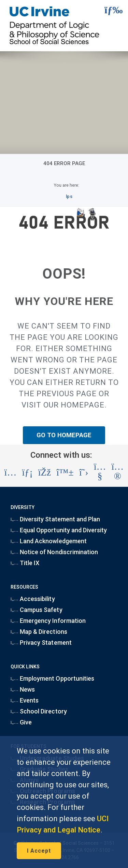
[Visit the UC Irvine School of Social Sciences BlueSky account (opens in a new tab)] (65, 472)
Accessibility (33, 599)
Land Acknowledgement (49, 541)
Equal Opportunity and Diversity (59, 530)
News (23, 689)
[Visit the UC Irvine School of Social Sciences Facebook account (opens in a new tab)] (45, 472)
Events (25, 700)
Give (21, 722)
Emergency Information (48, 621)
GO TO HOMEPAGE (64, 435)
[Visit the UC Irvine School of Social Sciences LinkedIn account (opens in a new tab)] (27, 472)
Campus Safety (37, 610)
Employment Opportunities (52, 678)
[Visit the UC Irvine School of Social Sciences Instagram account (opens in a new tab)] (11, 472)
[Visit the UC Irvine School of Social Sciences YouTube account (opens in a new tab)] (100, 473)
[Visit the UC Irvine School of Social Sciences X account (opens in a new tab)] (84, 472)
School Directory (39, 711)
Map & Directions (39, 632)
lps (69, 196)
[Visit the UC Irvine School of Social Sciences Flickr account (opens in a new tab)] (118, 473)
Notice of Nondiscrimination (54, 552)
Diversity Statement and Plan (55, 519)
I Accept (39, 851)
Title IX (25, 563)
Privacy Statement (41, 643)
